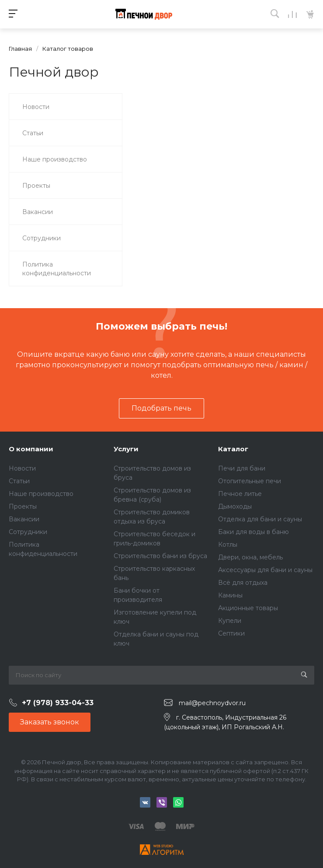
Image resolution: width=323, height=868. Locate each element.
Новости (22, 468)
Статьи (19, 481)
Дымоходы (235, 506)
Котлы (228, 545)
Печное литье (240, 494)
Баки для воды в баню (254, 532)
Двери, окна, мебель (250, 557)
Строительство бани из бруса (160, 556)
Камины (230, 595)
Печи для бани (242, 468)
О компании (31, 449)
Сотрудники (28, 532)
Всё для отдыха (243, 583)
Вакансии (24, 519)
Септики (231, 633)
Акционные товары (248, 608)
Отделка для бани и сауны (260, 519)
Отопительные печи (250, 481)
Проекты (23, 506)
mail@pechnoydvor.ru (212, 703)
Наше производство (41, 494)
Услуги (126, 449)
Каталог (233, 449)
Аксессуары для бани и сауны (265, 570)
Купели (230, 621)
